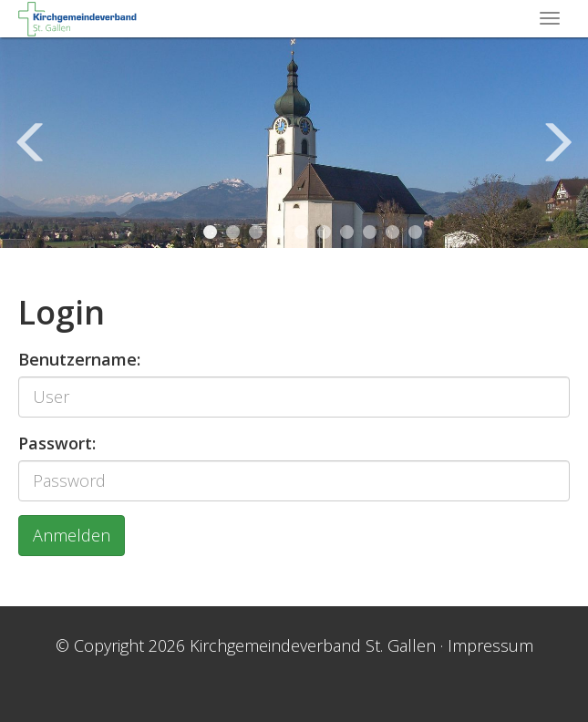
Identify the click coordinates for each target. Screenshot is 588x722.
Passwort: (57, 443)
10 (415, 232)
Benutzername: (79, 359)
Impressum (490, 645)
